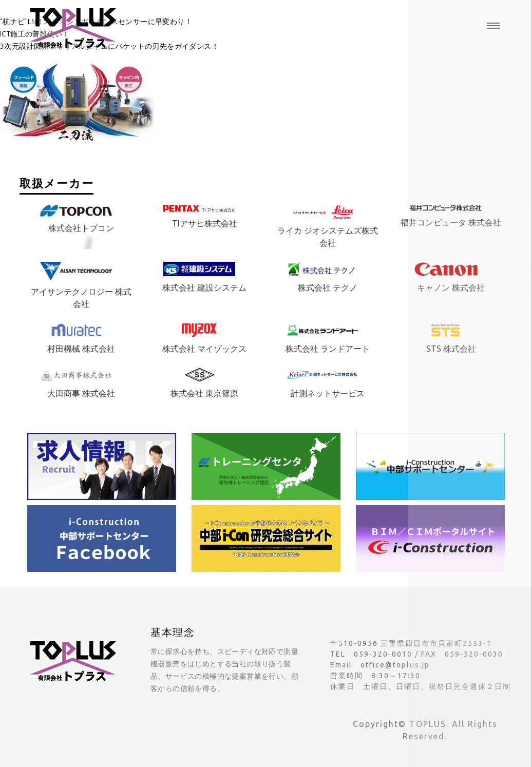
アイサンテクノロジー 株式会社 (81, 288)
